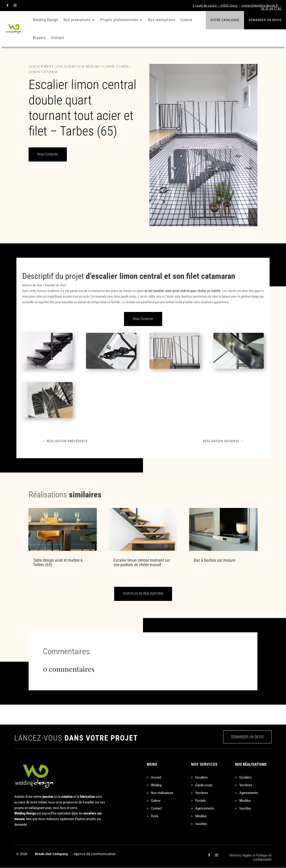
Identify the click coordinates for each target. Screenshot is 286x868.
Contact (58, 38)
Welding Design (46, 20)
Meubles (201, 816)
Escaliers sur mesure (78, 66)
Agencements (205, 808)
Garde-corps (116, 66)
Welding (156, 785)
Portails (201, 801)
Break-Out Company (51, 854)
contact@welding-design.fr (260, 6)
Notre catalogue (225, 20)
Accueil (156, 777)
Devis (155, 816)
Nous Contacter (48, 154)
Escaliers (201, 777)
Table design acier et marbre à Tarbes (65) (58, 562)
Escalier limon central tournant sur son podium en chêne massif (142, 562)
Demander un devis (265, 20)
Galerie (186, 20)
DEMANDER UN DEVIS (247, 737)
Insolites (201, 824)
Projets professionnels (119, 20)
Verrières (202, 793)
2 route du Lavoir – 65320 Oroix (215, 6)
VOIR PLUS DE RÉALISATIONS (143, 594)
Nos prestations (77, 20)
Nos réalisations (162, 20)
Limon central (43, 72)
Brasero (39, 38)
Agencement (41, 66)
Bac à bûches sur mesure (215, 560)
